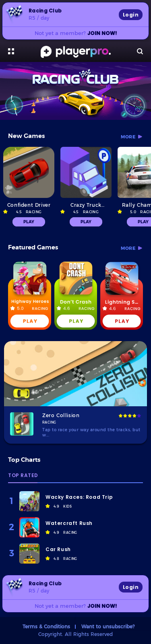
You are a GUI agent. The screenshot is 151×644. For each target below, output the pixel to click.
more (128, 137)
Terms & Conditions (46, 626)
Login (131, 15)
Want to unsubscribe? (108, 626)
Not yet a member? (76, 33)
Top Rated (23, 476)
